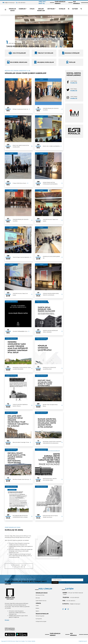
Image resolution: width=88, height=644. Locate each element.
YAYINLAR (62, 9)
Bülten (37, 608)
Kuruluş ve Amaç (40, 595)
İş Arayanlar (39, 619)
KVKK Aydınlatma (10, 628)
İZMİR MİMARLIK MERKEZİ (60, 3)
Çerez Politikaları (10, 630)
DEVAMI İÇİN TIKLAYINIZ (19, 566)
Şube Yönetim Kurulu (41, 601)
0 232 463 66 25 (21, 3)
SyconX (85, 641)
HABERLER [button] (22, 9)
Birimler (38, 598)
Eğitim (37, 611)
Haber (37, 605)
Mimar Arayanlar (40, 616)
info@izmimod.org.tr (9, 3)
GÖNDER (55, 582)
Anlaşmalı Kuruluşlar (41, 621)
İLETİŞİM (75, 9)
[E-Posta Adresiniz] (67, 580)
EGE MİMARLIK (76, 3)
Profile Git (74, 83)
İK (69, 9)
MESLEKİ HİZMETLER (41, 10)
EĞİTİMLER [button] (51, 9)
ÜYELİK (32, 9)
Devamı (7, 620)
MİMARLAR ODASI (12, 10)
